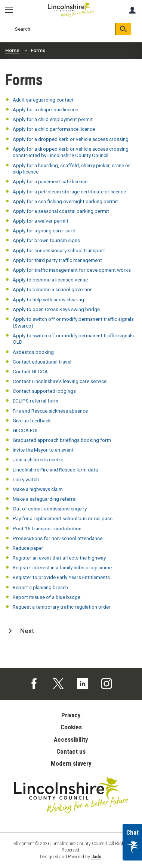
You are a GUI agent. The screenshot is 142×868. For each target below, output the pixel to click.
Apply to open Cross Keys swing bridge (56, 309)
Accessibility (71, 739)
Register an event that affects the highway (59, 558)
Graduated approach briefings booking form (62, 440)
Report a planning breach (40, 587)
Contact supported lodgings (44, 391)
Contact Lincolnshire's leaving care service (60, 381)
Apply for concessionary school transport (59, 250)
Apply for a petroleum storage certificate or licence (69, 192)
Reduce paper (28, 548)
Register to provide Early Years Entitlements (61, 577)
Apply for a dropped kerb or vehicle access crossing (71, 139)
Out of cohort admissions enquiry (50, 509)
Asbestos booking (33, 352)
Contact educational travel (42, 362)
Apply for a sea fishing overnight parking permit (65, 201)
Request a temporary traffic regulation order (62, 607)
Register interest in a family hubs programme (62, 567)
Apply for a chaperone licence (45, 109)
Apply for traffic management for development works (72, 270)
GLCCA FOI (25, 430)
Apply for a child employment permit (53, 119)
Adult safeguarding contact (43, 100)
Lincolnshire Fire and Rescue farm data (55, 470)
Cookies (71, 727)
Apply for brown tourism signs (46, 240)
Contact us (71, 751)
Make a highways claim (38, 489)
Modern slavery (71, 763)
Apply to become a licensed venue (50, 280)
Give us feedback (32, 421)
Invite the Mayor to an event (43, 450)
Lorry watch (26, 479)
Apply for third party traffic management (57, 260)
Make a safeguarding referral (45, 499)
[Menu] (12, 10)
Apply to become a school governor (52, 289)
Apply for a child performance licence (54, 129)
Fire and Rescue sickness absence (50, 411)
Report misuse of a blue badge (47, 597)
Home (12, 50)
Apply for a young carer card (44, 230)
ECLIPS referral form (35, 401)
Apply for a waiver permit (41, 221)
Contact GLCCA (30, 371)
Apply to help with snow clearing (48, 299)
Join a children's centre (38, 459)
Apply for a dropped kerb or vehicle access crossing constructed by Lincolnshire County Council (71, 152)
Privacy (71, 715)
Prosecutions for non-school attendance (58, 538)
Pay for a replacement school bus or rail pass (63, 518)
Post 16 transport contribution (47, 528)
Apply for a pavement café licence (50, 181)
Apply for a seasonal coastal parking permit (61, 211)
